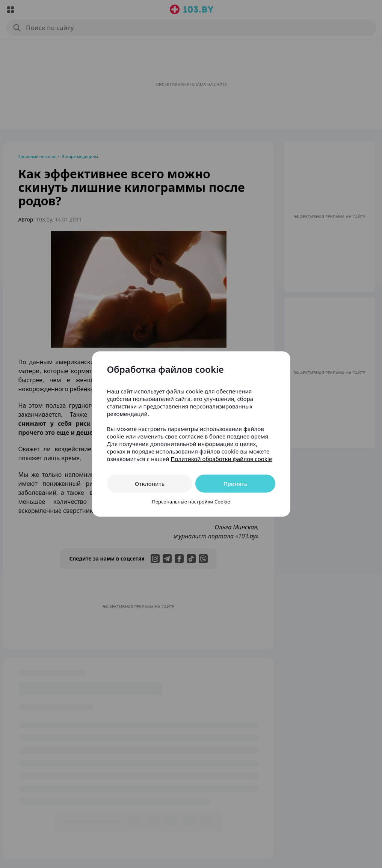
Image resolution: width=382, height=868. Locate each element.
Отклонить (150, 484)
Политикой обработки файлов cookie (221, 459)
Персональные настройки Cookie (191, 502)
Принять (236, 484)
